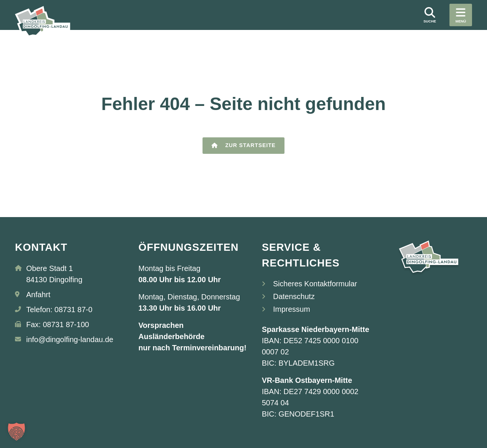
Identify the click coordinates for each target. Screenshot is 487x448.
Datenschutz (294, 296)
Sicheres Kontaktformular (315, 284)
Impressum (291, 309)
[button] (16, 432)
